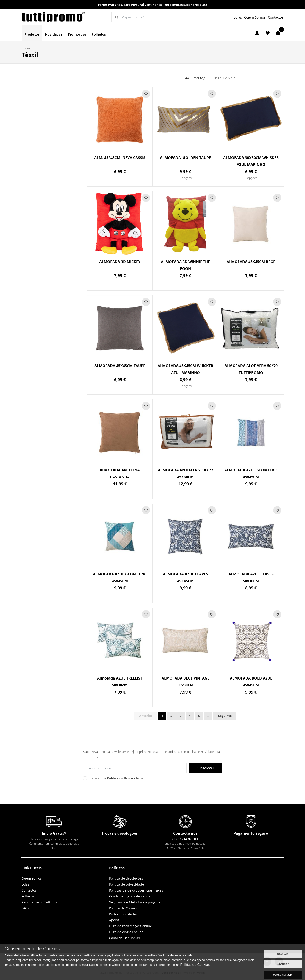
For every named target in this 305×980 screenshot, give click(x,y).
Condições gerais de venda (130, 896)
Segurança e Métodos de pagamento (137, 902)
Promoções (77, 34)
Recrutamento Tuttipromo (41, 902)
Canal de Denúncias (124, 938)
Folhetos (99, 34)
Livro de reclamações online (131, 926)
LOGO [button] (53, 17)
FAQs (25, 908)
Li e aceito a (116, 778)
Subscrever (205, 768)
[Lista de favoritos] (268, 33)
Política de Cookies (123, 908)
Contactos (276, 17)
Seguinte (225, 716)
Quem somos (32, 878)
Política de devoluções (126, 878)
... (208, 716)
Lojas (238, 17)
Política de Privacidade (125, 778)
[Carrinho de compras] (278, 33)
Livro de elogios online (126, 932)
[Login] (257, 33)
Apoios (114, 920)
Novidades (54, 34)
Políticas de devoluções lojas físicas (136, 890)
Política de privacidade (126, 884)
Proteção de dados (123, 914)
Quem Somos (255, 17)
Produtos (32, 34)
